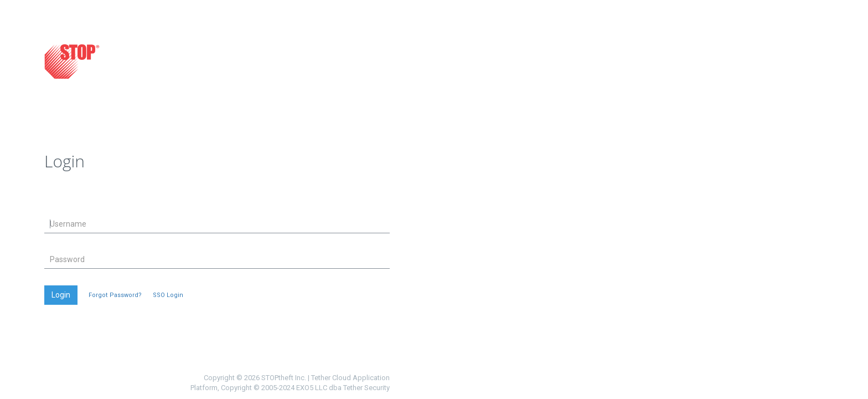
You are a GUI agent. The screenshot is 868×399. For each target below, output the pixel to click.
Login (61, 295)
